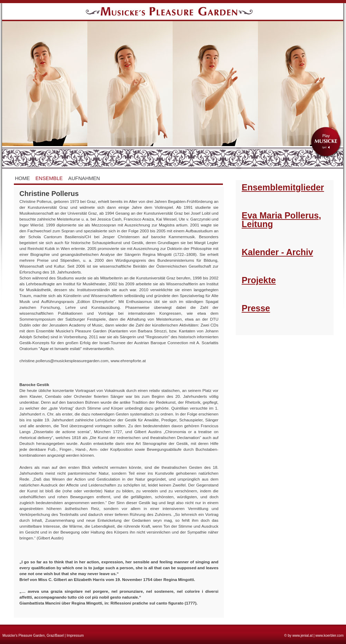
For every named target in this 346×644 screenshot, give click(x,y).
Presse (256, 308)
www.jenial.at (302, 636)
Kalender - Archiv (277, 252)
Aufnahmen (84, 178)
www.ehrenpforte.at (128, 361)
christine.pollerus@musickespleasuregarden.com (64, 361)
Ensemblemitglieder (283, 187)
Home (22, 178)
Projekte (259, 280)
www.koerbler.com (330, 636)
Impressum (75, 636)
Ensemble (49, 178)
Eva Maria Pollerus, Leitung (281, 220)
